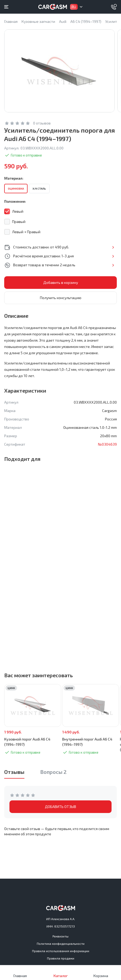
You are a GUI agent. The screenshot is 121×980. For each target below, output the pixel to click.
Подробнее (113, 247)
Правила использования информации (61, 951)
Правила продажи (61, 958)
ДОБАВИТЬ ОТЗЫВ (60, 807)
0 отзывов (42, 123)
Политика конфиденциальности (61, 943)
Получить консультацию (61, 298)
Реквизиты (60, 936)
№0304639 (107, 444)
